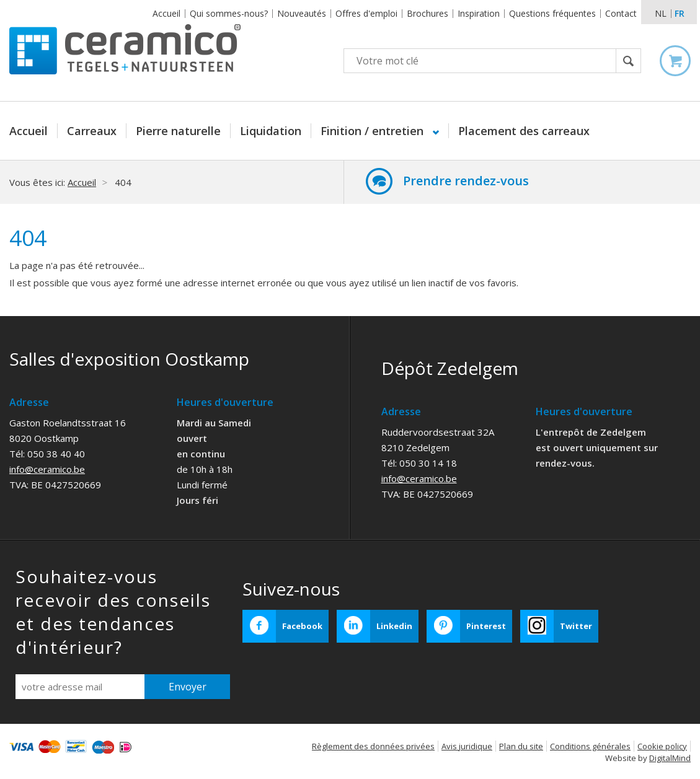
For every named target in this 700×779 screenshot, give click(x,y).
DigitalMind (670, 758)
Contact (621, 13)
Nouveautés (302, 13)
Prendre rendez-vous (466, 181)
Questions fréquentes (552, 13)
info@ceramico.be (47, 469)
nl (661, 13)
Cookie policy (662, 746)
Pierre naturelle (178, 131)
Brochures (428, 13)
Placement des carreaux (524, 131)
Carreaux (92, 131)
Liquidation (271, 131)
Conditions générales (590, 746)
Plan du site (521, 746)
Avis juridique (467, 746)
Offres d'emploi (366, 13)
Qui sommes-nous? (229, 13)
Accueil (166, 13)
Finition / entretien (374, 131)
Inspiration (479, 13)
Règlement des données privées (373, 746)
